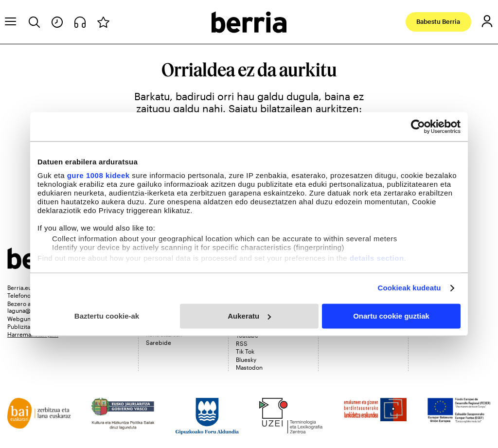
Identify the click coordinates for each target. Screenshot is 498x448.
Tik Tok (245, 351)
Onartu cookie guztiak (391, 316)
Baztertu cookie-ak (107, 316)
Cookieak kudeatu (409, 288)
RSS (242, 343)
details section (377, 258)
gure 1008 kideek (98, 175)
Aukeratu (249, 316)
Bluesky (246, 359)
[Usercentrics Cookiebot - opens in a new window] (418, 126)
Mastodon (249, 367)
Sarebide (159, 342)
